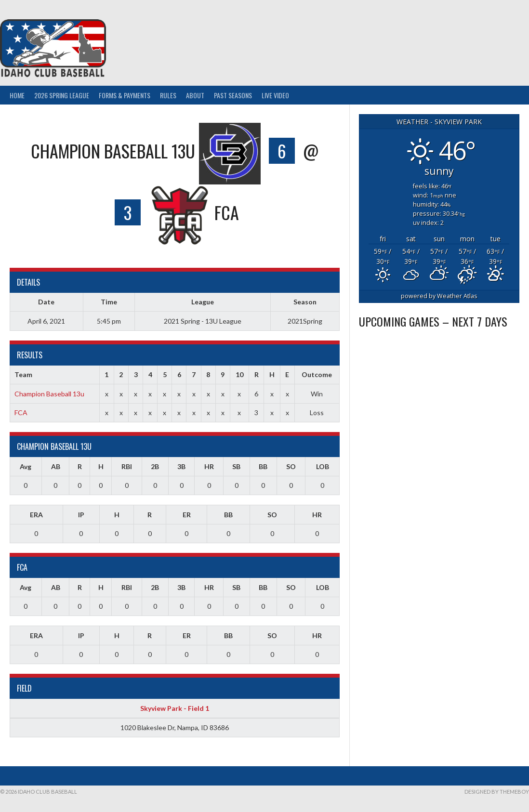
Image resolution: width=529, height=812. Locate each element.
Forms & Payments (125, 95)
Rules (168, 95)
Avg (26, 466)
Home (17, 95)
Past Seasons (233, 95)
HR (209, 466)
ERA (36, 515)
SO (291, 466)
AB (56, 466)
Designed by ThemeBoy (497, 792)
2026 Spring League (62, 95)
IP (81, 515)
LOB (323, 466)
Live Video (275, 95)
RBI (127, 466)
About (195, 95)
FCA (21, 413)
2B (155, 466)
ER (187, 515)
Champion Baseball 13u (49, 394)
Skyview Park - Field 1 (175, 708)
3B (181, 466)
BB (263, 466)
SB (236, 466)
